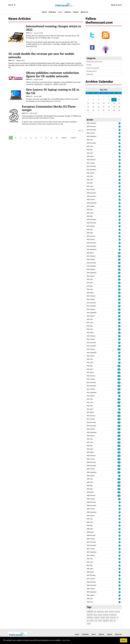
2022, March (90, 156)
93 (119, 476)
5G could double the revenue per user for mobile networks (41, 55)
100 (119, 369)
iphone (92, 621)
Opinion (68, 12)
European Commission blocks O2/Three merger (49, 108)
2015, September (92, 249)
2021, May (90, 183)
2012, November (91, 346)
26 (119, 260)
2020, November (91, 196)
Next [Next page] (63, 138)
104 (119, 452)
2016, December (91, 220)
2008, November (91, 506)
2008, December (91, 502)
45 (119, 266)
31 (119, 276)
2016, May (90, 230)
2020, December (91, 193)
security (103, 618)
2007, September (92, 552)
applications (100, 612)
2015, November (91, 246)
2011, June (90, 402)
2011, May (90, 406)
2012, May (90, 366)
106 (119, 383)
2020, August (90, 206)
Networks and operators (93, 68)
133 (119, 366)
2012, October (91, 349)
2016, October (91, 226)
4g (88, 621)
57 (119, 316)
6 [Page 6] (36, 138)
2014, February (91, 296)
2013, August (90, 316)
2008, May (90, 525)
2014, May (90, 286)
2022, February (91, 160)
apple (106, 612)
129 (119, 379)
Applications (90, 74)
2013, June (90, 323)
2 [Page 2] (16, 138)
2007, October (91, 549)
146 (119, 466)
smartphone (113, 615)
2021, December (91, 166)
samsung (106, 615)
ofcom (89, 624)
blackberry (90, 618)
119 (119, 393)
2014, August (90, 276)
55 (119, 290)
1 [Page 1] (11, 138)
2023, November (91, 130)
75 (119, 320)
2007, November (91, 545)
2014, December (91, 263)
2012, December (91, 343)
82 (119, 409)
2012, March (90, 373)
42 (119, 273)
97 (119, 336)
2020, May (90, 216)
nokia (95, 615)
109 (119, 386)
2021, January (91, 190)
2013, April (90, 329)
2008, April (90, 529)
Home (44, 12)
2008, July (90, 519)
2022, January (91, 163)
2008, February (91, 535)
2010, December (91, 422)
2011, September (92, 393)
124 (119, 399)
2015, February (91, 256)
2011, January (91, 419)
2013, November (91, 306)
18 (119, 256)
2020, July (90, 210)
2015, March (90, 253)
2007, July (90, 559)
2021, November (91, 170)
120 (119, 403)
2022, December (91, 143)
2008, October (91, 509)
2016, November (91, 223)
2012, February (91, 376)
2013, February (91, 336)
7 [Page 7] (41, 138)
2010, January (91, 459)
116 (119, 419)
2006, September (92, 592)
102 (119, 349)
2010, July (90, 439)
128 (119, 443)
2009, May (90, 486)
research (112, 612)
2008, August (90, 516)
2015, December (91, 243)
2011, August (90, 396)
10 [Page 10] (57, 138)
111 (119, 436)
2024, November (91, 123)
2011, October (91, 389)
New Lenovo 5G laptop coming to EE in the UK (53, 91)
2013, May (90, 326)
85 (119, 300)
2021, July (90, 176)
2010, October (91, 429)
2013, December (91, 303)
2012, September (92, 353)
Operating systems (92, 71)
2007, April (90, 569)
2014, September (92, 273)
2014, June (90, 283)
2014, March (90, 293)
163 (119, 492)
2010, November (91, 426)
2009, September (92, 472)
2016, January (91, 239)
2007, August (90, 555)
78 (119, 296)
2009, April (90, 489)
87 (119, 346)
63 (119, 293)
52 (119, 286)
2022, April (90, 153)
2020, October (91, 200)
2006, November (91, 585)
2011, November (91, 386)
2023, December (91, 126)
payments (90, 615)
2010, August (90, 436)
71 (119, 310)
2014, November (91, 266)
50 (119, 283)
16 (119, 253)
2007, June (90, 562)
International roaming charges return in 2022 (54, 28)
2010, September (92, 432)
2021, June (90, 180)
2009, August (90, 476)
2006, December (91, 582)
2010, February (91, 456)
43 (119, 280)
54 (119, 270)
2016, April (90, 233)
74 (119, 329)
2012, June (90, 363)
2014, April (90, 289)
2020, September (92, 203)
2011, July (90, 399)
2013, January (91, 339)
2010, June (90, 442)
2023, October (91, 133)
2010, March (90, 452)
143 (119, 459)
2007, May (90, 565)
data (111, 621)
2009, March (90, 492)
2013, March (90, 333)
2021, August (90, 173)
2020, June (90, 213)
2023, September (92, 136)
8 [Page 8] (46, 138)
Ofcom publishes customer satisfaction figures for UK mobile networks (52, 74)
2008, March (90, 532)
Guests (76, 12)
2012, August (90, 356)
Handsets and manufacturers (94, 62)
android (117, 612)
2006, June (90, 602)
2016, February (91, 236)
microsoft (113, 618)
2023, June (90, 140)
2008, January (91, 539)
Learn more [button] (66, 640)
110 (119, 373)
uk (95, 612)
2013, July (90, 319)
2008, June (90, 522)
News (60, 12)
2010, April (90, 449)
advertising (106, 621)
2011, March (90, 412)
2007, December (91, 542)
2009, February (91, 496)
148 (119, 472)
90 (119, 396)
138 (119, 416)
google (100, 615)
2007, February (91, 575)
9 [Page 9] (51, 138)
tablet (100, 621)
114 (119, 446)
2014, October (91, 269)
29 (119, 499)
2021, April (90, 186)
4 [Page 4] (26, 138)
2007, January (91, 579)
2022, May (90, 150)
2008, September (92, 512)
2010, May (90, 446)
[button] (12, 5)
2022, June (90, 146)
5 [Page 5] (31, 138)
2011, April (90, 409)
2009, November (91, 466)
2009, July (90, 479)
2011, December (91, 383)
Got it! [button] (123, 640)
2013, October (91, 309)
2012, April (90, 369)
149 (119, 469)
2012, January (91, 379)
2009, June (90, 482)
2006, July (90, 599)
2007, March (90, 572)
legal (108, 618)
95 (119, 339)
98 (119, 353)
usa (96, 621)
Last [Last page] (72, 138)
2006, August (90, 595)
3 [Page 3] (21, 138)
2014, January (91, 299)
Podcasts (52, 12)
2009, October (91, 469)
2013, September (92, 313)
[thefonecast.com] (64, 5)
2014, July (90, 279)
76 (119, 313)
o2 (117, 618)
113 (119, 376)
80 (119, 363)
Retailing (89, 65)
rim (115, 621)
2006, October (91, 589)
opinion (90, 612)
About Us (84, 12)
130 (119, 389)
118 (119, 423)
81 (119, 343)
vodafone (97, 618)
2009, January (91, 499)
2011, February (91, 416)
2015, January (91, 259)
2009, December (91, 462)
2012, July (90, 359)
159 (119, 479)
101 (119, 413)
